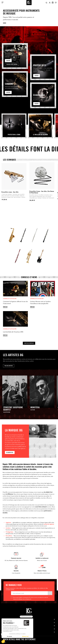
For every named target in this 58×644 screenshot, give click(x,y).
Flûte (32, 244)
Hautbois (44, 244)
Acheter (8, 61)
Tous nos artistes (9, 366)
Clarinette (22, 244)
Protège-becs (9, 532)
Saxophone (10, 244)
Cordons (8, 528)
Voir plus (5, 307)
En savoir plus (10, 452)
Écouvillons (9, 536)
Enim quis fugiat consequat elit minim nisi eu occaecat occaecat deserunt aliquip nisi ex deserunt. (31, 598)
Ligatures (8, 523)
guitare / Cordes (40, 265)
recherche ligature (49, 524)
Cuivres (27, 265)
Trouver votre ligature (12, 64)
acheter (37, 76)
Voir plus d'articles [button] (29, 343)
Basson (15, 265)
